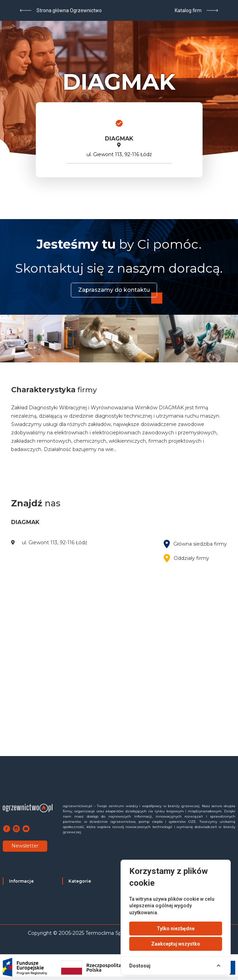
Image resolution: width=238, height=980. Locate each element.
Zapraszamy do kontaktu (114, 290)
